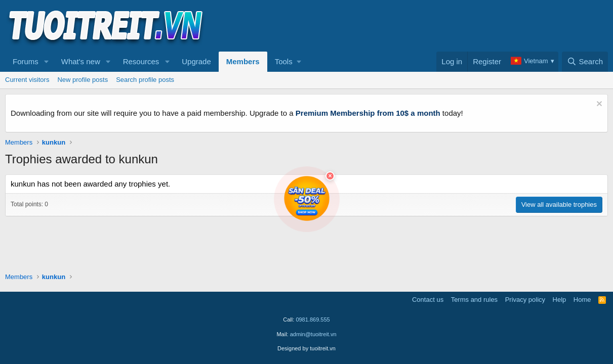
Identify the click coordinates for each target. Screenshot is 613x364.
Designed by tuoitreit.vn (306, 348)
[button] (47, 62)
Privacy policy (525, 300)
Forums (26, 61)
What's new (81, 61)
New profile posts (83, 80)
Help (560, 300)
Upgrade (196, 61)
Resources (141, 61)
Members (243, 61)
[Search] (585, 62)
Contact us (428, 300)
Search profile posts (145, 80)
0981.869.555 (313, 320)
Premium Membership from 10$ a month (368, 113)
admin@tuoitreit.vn (313, 334)
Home (582, 300)
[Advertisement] (424, 26)
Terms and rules (474, 300)
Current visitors (27, 80)
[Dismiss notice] (598, 105)
